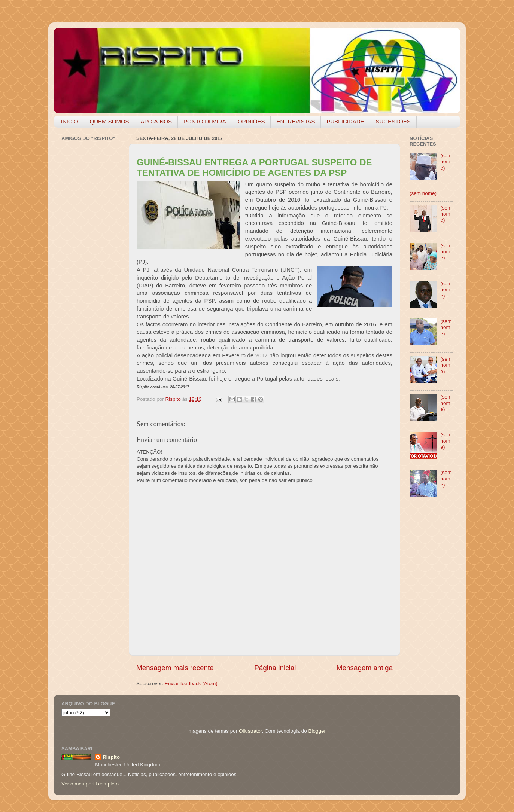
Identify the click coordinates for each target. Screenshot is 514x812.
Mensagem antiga (365, 668)
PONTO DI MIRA (205, 121)
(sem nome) (446, 161)
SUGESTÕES (393, 121)
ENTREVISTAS (296, 121)
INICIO (70, 121)
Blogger (317, 731)
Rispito (111, 757)
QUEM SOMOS (110, 121)
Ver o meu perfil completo (90, 784)
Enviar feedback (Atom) (191, 683)
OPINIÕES (251, 121)
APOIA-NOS (156, 121)
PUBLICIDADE (345, 121)
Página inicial (275, 668)
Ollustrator (250, 731)
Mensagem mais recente (175, 668)
